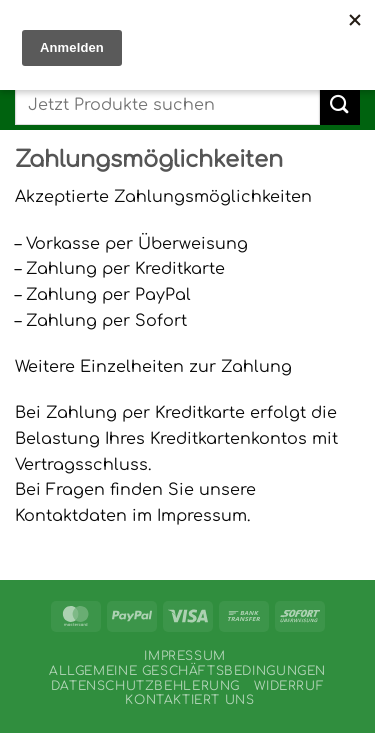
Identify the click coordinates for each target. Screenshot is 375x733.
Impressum (185, 656)
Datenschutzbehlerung (145, 686)
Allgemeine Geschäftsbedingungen (187, 671)
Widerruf (289, 686)
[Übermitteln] (340, 104)
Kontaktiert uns (189, 700)
